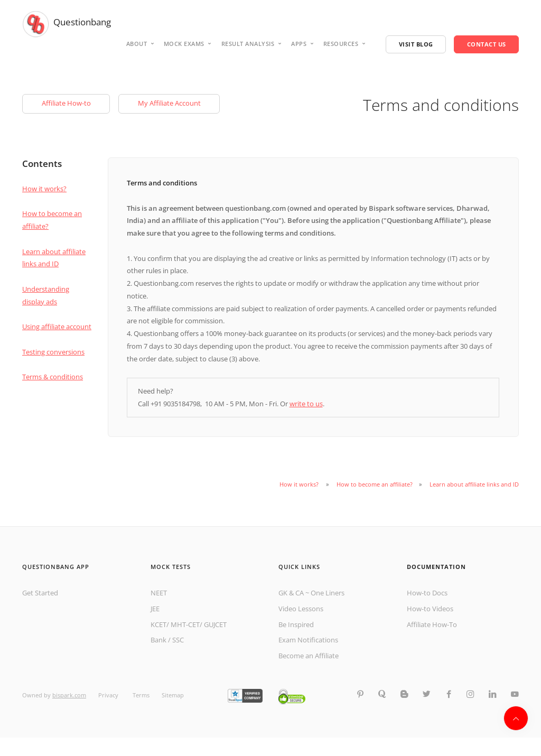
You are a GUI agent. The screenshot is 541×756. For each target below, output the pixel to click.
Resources (341, 44)
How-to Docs (427, 593)
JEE (155, 609)
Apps (299, 44)
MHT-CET (185, 624)
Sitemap (173, 695)
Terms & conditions (53, 377)
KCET (158, 624)
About (137, 44)
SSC (178, 640)
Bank (158, 640)
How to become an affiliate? (375, 484)
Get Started (40, 593)
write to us (306, 404)
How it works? (44, 189)
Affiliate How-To (432, 624)
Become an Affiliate (309, 656)
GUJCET (215, 624)
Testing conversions (53, 352)
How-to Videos (430, 609)
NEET (159, 593)
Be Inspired (296, 624)
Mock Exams (184, 44)
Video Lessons (301, 609)
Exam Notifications (308, 640)
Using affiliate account (57, 326)
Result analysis (248, 44)
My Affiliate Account (169, 103)
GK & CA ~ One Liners (311, 593)
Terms (141, 695)
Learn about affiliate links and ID (474, 484)
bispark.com (69, 695)
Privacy (109, 695)
